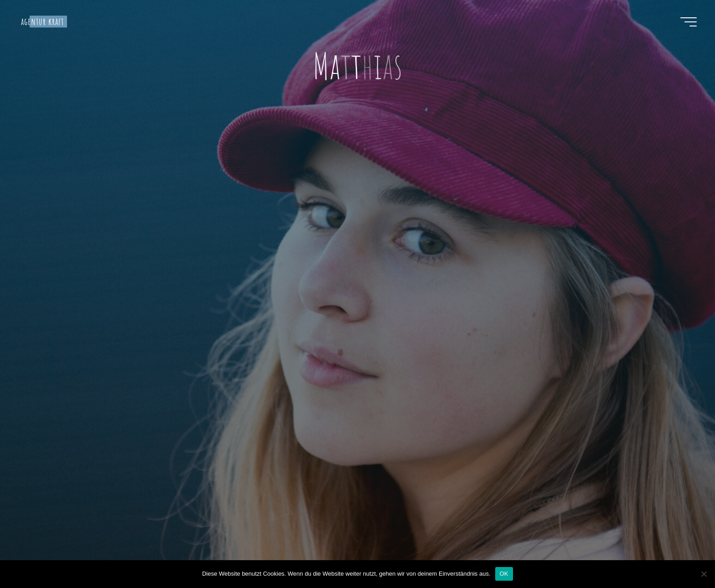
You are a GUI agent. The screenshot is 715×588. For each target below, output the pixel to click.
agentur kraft (43, 21)
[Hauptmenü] (689, 22)
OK (504, 574)
